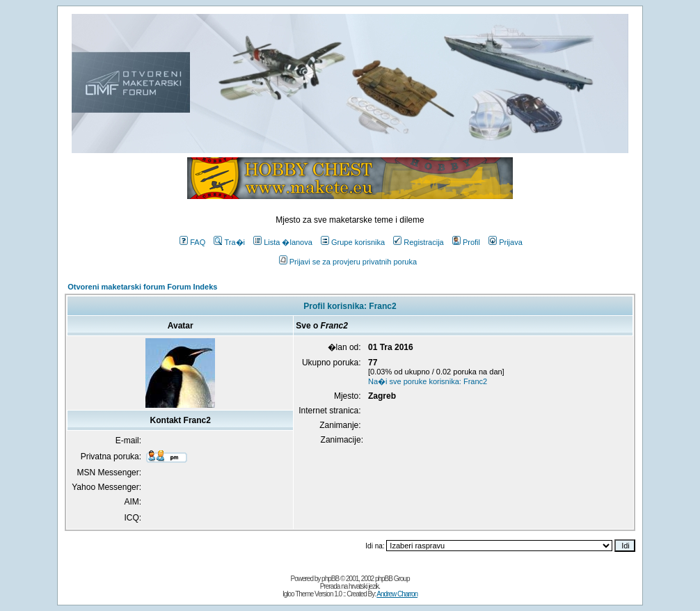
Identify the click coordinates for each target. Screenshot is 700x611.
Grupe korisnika (353, 242)
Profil (466, 242)
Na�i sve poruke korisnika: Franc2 (428, 381)
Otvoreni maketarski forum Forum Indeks (142, 287)
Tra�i (229, 242)
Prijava (506, 242)
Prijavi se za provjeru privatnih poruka (348, 262)
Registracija (418, 242)
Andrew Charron (397, 594)
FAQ (192, 242)
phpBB (330, 579)
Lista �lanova (283, 242)
